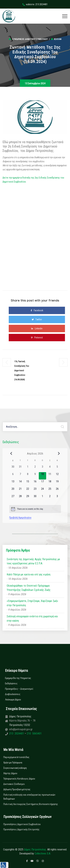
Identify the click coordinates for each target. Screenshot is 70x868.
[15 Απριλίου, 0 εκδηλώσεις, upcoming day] (28, 483)
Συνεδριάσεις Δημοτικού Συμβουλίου (30, 39)
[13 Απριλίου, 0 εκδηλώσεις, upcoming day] (13, 483)
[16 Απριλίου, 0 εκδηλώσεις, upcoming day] (35, 483)
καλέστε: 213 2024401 (35, 4)
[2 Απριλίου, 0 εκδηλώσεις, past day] (35, 468)
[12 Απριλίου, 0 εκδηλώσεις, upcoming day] (57, 476)
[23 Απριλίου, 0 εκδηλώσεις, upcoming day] (35, 491)
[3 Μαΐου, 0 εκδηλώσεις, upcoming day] (57, 498)
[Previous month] (11, 454)
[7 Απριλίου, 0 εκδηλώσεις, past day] (20, 476)
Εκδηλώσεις (11, 683)
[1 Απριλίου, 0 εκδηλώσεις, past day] (28, 468)
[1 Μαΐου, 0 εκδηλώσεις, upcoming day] (42, 498)
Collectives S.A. (43, 854)
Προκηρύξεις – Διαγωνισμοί (19, 689)
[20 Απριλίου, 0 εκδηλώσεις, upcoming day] (13, 491)
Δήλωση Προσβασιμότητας (17, 789)
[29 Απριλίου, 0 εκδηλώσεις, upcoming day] (28, 498)
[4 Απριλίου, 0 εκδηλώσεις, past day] (50, 468)
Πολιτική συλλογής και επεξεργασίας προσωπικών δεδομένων (29, 797)
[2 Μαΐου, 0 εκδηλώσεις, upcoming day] (50, 498)
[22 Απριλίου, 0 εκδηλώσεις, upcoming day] (28, 491)
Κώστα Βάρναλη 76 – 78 (22, 721)
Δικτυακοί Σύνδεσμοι (14, 784)
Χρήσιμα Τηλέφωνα (13, 763)
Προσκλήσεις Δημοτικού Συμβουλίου (22, 824)
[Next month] (59, 454)
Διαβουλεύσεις (13, 694)
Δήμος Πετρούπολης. (35, 849)
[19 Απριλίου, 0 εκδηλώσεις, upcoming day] (57, 483)
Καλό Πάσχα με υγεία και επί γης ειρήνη (29, 574)
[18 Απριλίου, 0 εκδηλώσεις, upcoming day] (50, 483)
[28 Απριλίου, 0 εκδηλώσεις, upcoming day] (20, 498)
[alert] (35, 509)
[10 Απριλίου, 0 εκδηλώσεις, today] (42, 476)
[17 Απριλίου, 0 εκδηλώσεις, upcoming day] (42, 483)
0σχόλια (56, 39)
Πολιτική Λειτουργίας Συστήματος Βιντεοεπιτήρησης (31, 804)
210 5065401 (34, 734)
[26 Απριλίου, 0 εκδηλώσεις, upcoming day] (57, 491)
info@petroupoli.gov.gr (21, 729)
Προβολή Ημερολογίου (20, 518)
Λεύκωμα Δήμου (13, 700)
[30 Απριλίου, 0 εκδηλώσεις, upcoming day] (35, 498)
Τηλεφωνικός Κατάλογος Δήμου (19, 779)
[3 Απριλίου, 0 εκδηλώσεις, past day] (42, 468)
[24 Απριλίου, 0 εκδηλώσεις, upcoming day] (42, 491)
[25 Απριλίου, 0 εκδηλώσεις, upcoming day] (50, 491)
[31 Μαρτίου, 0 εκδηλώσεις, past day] (20, 468)
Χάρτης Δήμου (10, 773)
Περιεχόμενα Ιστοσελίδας (16, 757)
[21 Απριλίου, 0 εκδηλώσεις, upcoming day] (20, 491)
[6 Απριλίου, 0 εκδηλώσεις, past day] (13, 476)
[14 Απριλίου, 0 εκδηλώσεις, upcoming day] (20, 483)
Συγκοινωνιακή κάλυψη (15, 768)
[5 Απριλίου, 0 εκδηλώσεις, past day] (57, 468)
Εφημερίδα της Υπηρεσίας (18, 678)
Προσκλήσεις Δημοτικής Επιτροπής (21, 829)
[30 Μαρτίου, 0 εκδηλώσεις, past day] (13, 468)
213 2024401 (17, 734)
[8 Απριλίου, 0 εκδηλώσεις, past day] (28, 476)
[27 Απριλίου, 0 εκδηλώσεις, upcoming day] (13, 498)
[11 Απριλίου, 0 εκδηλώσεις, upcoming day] (50, 476)
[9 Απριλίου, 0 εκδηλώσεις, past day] (35, 476)
